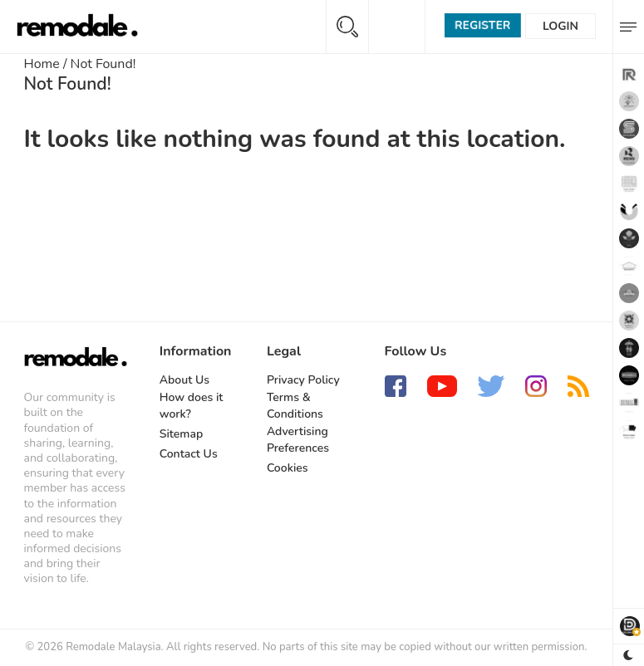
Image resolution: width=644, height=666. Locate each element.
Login (560, 26)
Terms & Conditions (295, 406)
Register (482, 25)
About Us (184, 380)
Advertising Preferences (298, 440)
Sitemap (182, 434)
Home (42, 64)
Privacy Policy (303, 380)
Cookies (288, 468)
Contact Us (189, 454)
